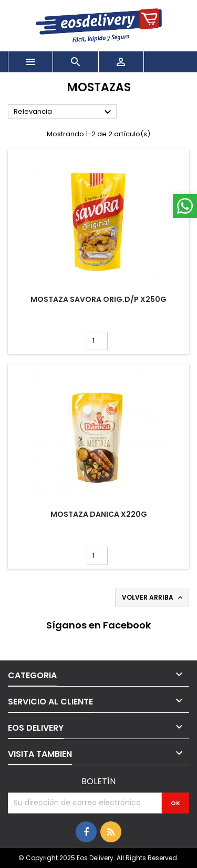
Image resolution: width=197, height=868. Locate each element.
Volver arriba (153, 598)
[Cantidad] (97, 341)
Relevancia (64, 112)
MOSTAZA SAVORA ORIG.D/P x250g (98, 299)
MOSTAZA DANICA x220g (99, 514)
